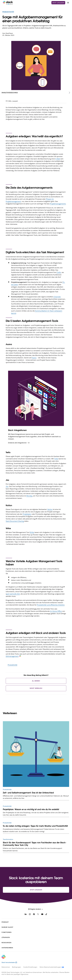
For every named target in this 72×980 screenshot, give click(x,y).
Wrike (32, 532)
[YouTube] (42, 915)
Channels (57, 297)
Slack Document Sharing (15, 521)
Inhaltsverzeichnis (10, 93)
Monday (29, 496)
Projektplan (27, 514)
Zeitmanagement (12, 656)
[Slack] (8, 3)
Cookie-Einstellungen (30, 967)
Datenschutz (6, 967)
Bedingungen (17, 967)
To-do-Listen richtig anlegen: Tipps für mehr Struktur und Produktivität (35, 826)
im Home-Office (56, 611)
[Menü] (68, 3)
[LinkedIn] (26, 915)
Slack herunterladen (9, 962)
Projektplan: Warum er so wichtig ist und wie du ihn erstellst (31, 809)
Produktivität (8, 12)
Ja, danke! (36, 681)
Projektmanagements (58, 204)
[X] (38, 915)
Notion (50, 509)
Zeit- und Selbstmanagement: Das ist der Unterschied (28, 793)
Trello (56, 459)
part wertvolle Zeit (13, 594)
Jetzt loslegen (58, 3)
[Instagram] (30, 915)
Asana (34, 358)
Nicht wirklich (36, 688)
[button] (36, 909)
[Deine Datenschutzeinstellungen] (53, 967)
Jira (7, 486)
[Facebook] (34, 915)
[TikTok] (46, 915)
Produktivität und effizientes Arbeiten (51, 605)
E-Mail (58, 159)
